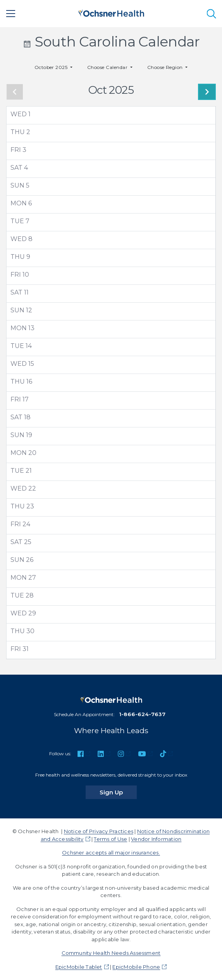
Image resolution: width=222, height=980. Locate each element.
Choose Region (166, 67)
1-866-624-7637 (142, 714)
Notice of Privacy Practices (99, 831)
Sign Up (118, 792)
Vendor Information (156, 839)
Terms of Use (110, 839)
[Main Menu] (11, 14)
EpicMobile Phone (136, 967)
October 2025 (52, 67)
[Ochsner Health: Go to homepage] (111, 12)
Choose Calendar (108, 67)
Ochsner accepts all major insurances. (111, 853)
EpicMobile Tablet (79, 967)
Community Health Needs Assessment (111, 953)
